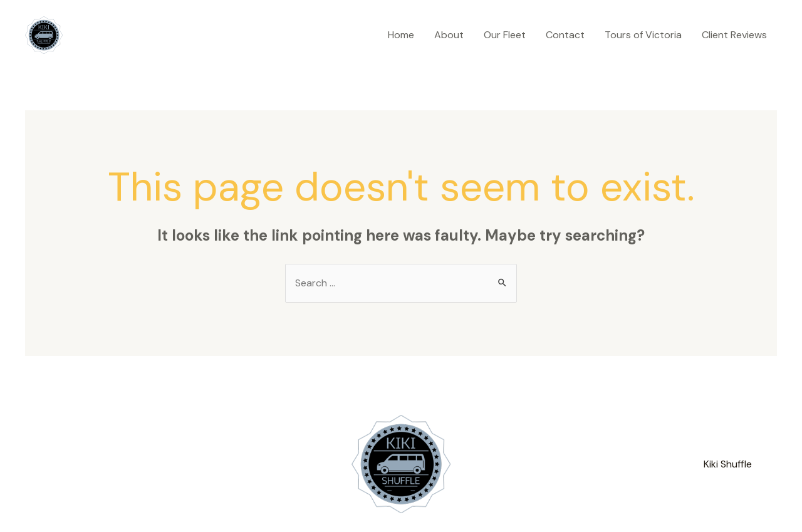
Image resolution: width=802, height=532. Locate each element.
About (449, 35)
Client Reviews (734, 35)
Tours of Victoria (643, 35)
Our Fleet (505, 35)
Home (401, 35)
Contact (565, 35)
